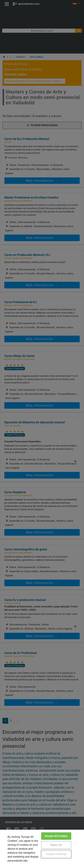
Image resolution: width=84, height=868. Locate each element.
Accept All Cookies (56, 836)
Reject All (56, 845)
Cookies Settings (56, 854)
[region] (42, 849)
